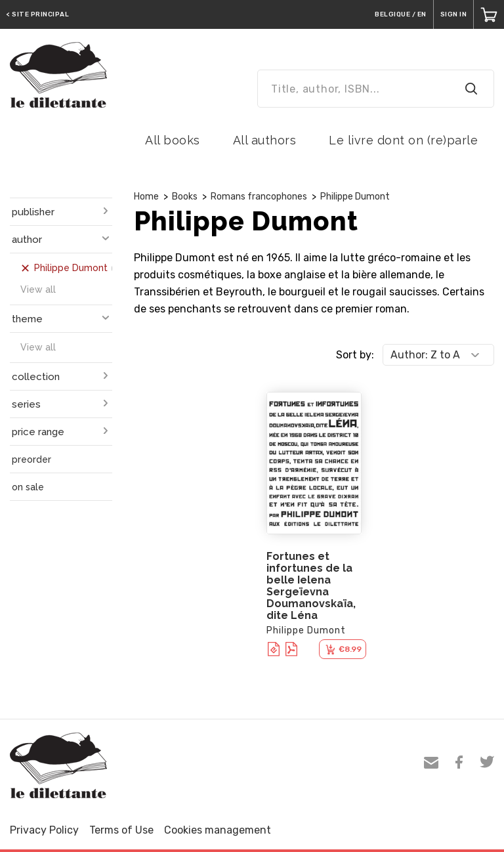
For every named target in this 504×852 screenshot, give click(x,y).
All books (173, 140)
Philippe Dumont (355, 197)
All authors (265, 140)
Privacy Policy (44, 830)
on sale (28, 487)
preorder (31, 459)
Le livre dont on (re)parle (403, 140)
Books (185, 197)
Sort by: (355, 355)
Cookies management (218, 830)
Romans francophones (259, 197)
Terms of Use (121, 830)
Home (146, 197)
